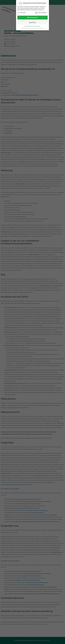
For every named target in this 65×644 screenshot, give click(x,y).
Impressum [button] (41, 28)
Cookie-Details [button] (25, 28)
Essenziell (21, 13)
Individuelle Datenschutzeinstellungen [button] (32, 26)
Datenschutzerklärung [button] (33, 28)
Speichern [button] (32, 22)
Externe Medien (41, 13)
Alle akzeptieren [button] (32, 18)
